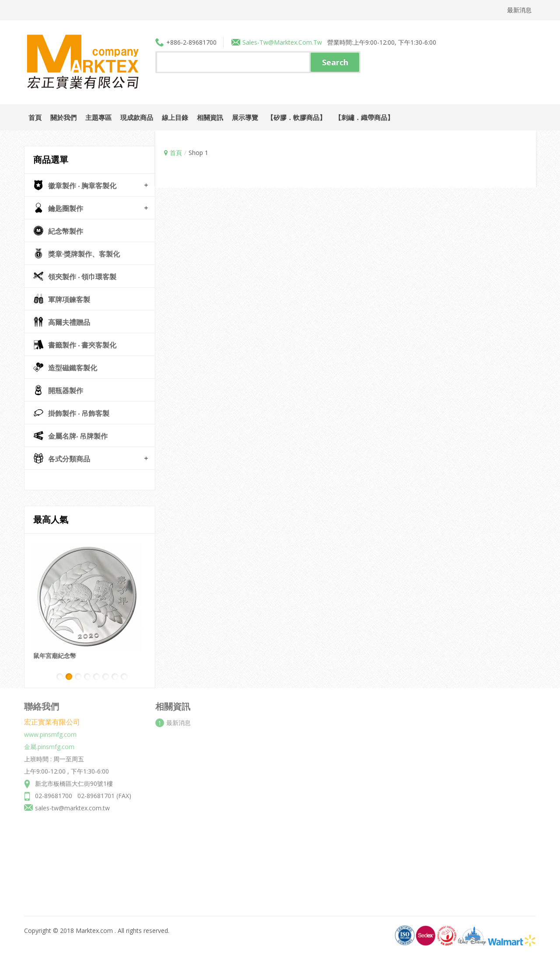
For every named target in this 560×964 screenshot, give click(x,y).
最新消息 (519, 10)
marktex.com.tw (298, 42)
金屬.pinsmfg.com (49, 744)
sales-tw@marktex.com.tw (72, 805)
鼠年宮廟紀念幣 (55, 656)
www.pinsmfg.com (50, 731)
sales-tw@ (258, 42)
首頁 (176, 153)
